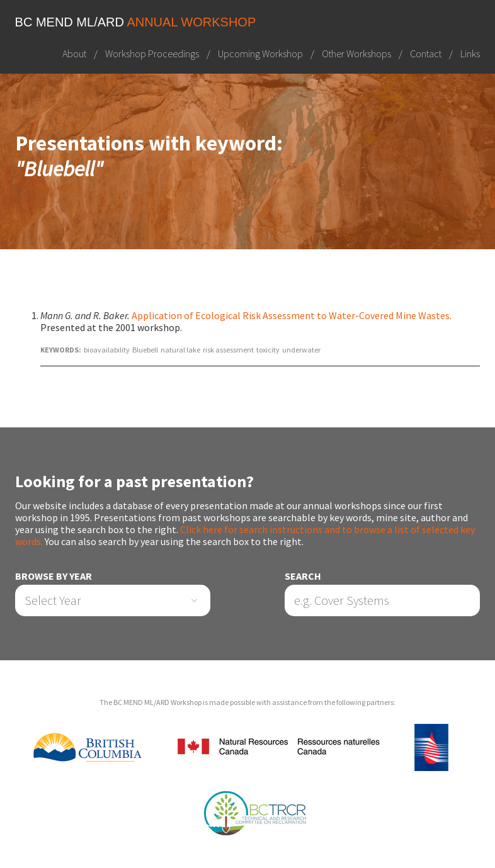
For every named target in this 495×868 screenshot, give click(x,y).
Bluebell (145, 350)
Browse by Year (54, 576)
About (74, 54)
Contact (426, 54)
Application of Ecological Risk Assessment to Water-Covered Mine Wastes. (292, 315)
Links (470, 54)
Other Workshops (356, 54)
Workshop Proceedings (152, 54)
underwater (301, 350)
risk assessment (228, 350)
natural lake (180, 350)
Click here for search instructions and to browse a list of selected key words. (245, 535)
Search (303, 576)
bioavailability (107, 350)
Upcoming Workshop (260, 54)
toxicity (268, 350)
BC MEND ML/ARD (136, 22)
